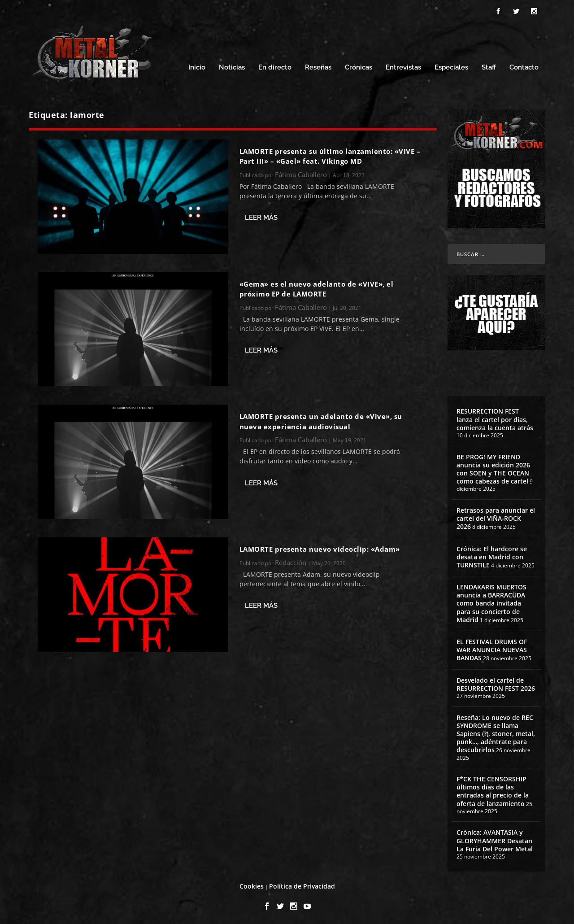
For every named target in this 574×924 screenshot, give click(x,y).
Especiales (451, 66)
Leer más (261, 216)
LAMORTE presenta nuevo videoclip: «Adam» (320, 548)
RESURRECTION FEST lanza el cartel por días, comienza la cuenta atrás (495, 418)
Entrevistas (403, 66)
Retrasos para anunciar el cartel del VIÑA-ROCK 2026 (496, 517)
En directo (275, 66)
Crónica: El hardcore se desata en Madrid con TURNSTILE (492, 556)
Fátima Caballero (301, 173)
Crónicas (359, 66)
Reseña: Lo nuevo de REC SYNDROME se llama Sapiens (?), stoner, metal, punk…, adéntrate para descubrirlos (496, 732)
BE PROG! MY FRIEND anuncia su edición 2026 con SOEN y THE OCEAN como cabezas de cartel (493, 468)
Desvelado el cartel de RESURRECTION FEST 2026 (496, 683)
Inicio (197, 66)
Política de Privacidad (302, 885)
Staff (489, 66)
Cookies (252, 885)
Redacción (291, 561)
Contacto (524, 66)
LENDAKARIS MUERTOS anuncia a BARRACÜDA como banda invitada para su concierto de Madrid (491, 602)
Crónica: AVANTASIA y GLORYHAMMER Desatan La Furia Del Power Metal (495, 839)
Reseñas (318, 66)
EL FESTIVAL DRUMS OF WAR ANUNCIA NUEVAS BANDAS (492, 648)
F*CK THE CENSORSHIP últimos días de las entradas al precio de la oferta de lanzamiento (493, 790)
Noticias (232, 66)
